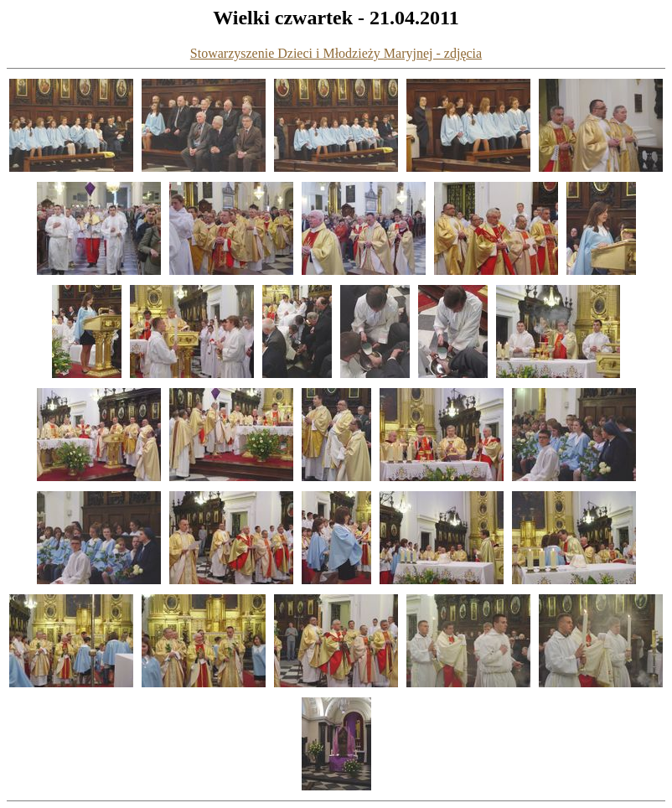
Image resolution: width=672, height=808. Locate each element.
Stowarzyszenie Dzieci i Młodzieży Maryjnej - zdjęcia (336, 53)
